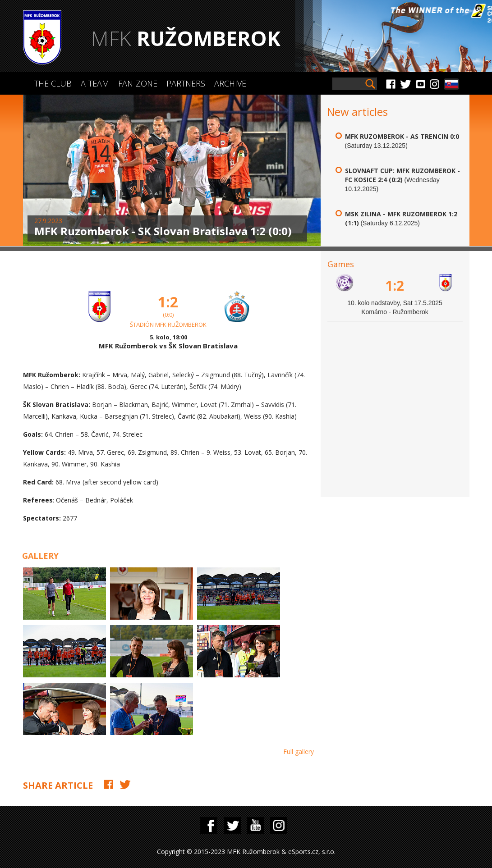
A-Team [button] (95, 83)
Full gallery (299, 752)
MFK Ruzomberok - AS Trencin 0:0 (402, 136)
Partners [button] (186, 83)
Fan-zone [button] (138, 83)
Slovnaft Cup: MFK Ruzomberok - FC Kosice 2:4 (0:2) (402, 175)
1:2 (395, 286)
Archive (230, 83)
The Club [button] (53, 83)
